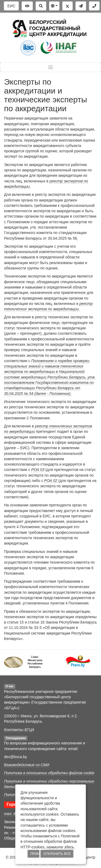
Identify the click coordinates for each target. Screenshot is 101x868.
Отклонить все (57, 854)
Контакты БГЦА (19, 730)
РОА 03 (38, 470)
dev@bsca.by (15, 757)
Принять (35, 854)
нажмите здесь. (61, 847)
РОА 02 (51, 481)
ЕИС (11, 6)
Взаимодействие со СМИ (27, 765)
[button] (54, 6)
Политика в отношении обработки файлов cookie (49, 773)
